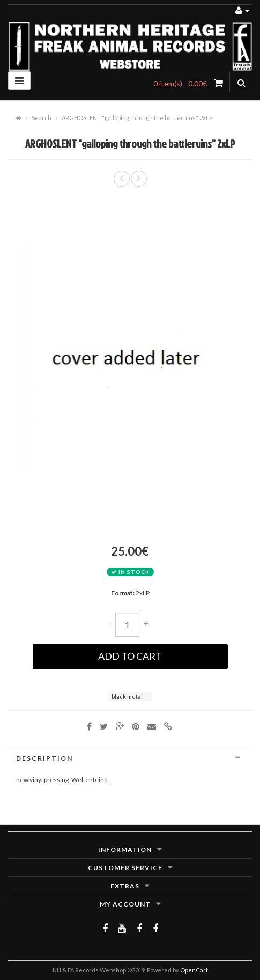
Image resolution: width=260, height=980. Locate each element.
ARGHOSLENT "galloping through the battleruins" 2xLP (137, 118)
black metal (127, 697)
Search (42, 118)
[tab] (130, 758)
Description (130, 758)
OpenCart (194, 970)
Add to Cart (130, 656)
